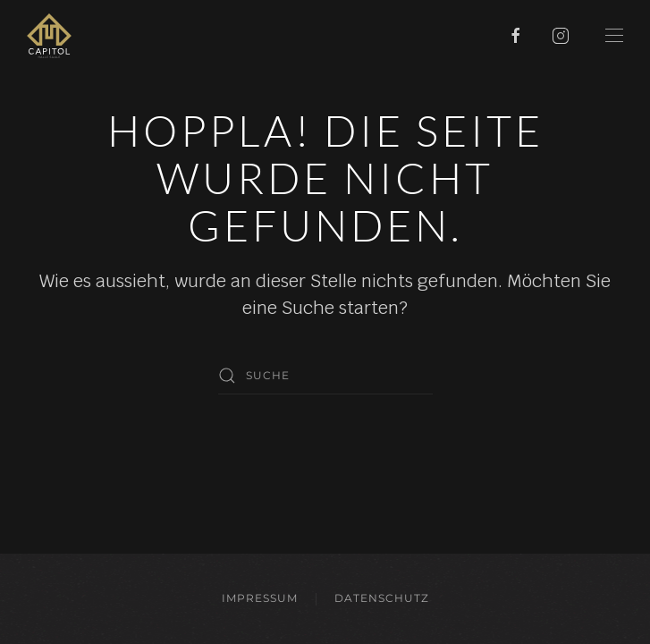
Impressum (260, 598)
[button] (614, 36)
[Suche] (325, 376)
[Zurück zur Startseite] (49, 36)
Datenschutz (382, 598)
